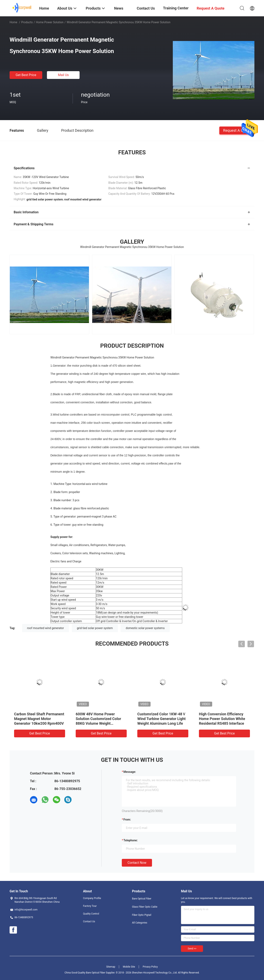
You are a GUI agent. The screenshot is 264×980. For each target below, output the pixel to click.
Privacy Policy (150, 967)
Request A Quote (237, 130)
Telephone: (131, 840)
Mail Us (63, 75)
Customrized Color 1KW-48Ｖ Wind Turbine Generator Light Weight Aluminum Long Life (162, 719)
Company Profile (92, 898)
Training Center (176, 8)
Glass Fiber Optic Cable (145, 907)
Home (13, 22)
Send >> (192, 949)
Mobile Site (129, 967)
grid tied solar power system (95, 628)
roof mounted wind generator (46, 628)
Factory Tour (90, 906)
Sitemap (111, 967)
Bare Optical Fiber (142, 899)
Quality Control (91, 914)
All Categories (140, 923)
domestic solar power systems (145, 628)
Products (27, 22)
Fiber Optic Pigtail (142, 915)
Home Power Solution (50, 22)
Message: (130, 772)
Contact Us (89, 921)
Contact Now (137, 863)
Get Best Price (26, 75)
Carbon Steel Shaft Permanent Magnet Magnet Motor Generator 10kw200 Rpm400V (39, 719)
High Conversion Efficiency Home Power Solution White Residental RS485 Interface (222, 719)
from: (127, 820)
